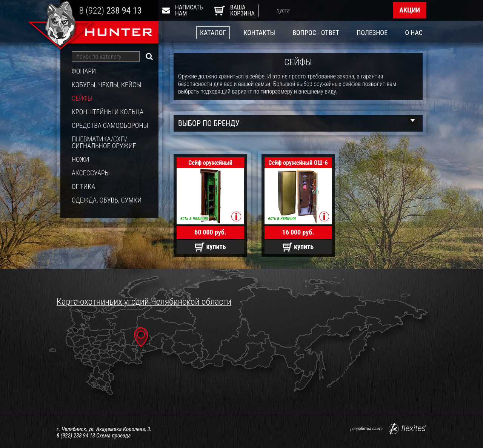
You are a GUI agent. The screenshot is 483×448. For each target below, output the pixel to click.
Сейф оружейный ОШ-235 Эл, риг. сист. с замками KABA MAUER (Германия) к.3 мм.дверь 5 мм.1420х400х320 (210, 163)
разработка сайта (388, 429)
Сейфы (82, 98)
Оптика (83, 187)
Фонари (84, 71)
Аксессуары (91, 173)
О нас (414, 33)
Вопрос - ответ (316, 33)
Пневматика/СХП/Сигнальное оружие (104, 143)
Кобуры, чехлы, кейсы (106, 85)
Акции (410, 10)
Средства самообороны (110, 126)
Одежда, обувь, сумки (107, 200)
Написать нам (184, 10)
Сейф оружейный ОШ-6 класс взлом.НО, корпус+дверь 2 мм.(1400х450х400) (298, 163)
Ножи (80, 160)
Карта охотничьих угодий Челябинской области (144, 302)
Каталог (213, 33)
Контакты (259, 33)
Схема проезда (113, 436)
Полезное (372, 33)
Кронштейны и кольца (108, 112)
